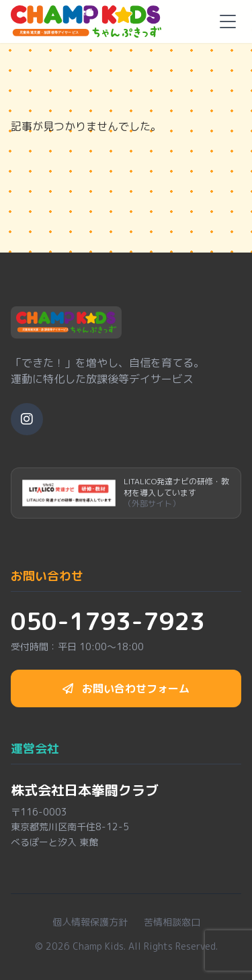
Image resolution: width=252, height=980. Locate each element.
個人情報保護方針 (90, 922)
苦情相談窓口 (172, 922)
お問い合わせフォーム (126, 688)
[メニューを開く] (228, 21)
